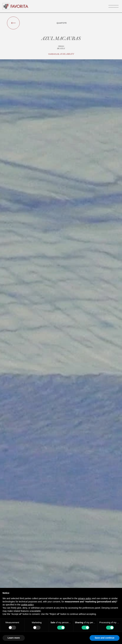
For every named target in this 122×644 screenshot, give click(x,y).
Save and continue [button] (105, 638)
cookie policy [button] (27, 605)
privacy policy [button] (85, 598)
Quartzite (62, 23)
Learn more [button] (14, 638)
